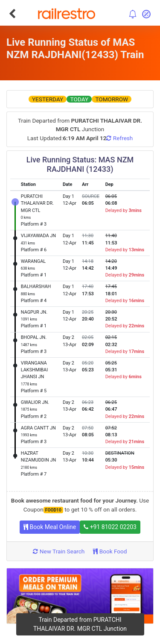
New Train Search (59, 551)
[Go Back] (12, 14)
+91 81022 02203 (110, 527)
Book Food (110, 551)
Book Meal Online (50, 527)
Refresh (119, 138)
